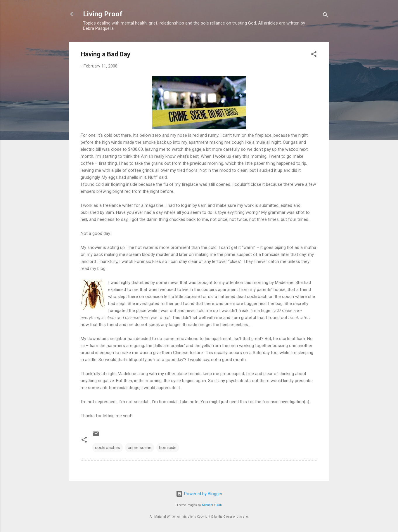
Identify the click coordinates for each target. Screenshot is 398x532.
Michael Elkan (212, 505)
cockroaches (108, 448)
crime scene (140, 448)
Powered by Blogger (199, 494)
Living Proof (103, 14)
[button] (314, 55)
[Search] (326, 16)
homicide (168, 448)
